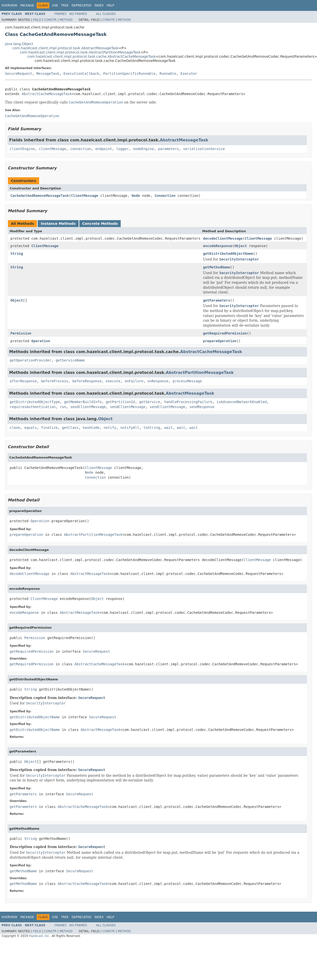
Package (27, 5)
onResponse (158, 381)
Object (241, 246)
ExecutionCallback (81, 74)
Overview (9, 5)
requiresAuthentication (33, 407)
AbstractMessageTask (184, 140)
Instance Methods (58, 224)
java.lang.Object (19, 44)
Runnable (168, 74)
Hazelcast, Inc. (39, 936)
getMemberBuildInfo (83, 402)
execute (113, 381)
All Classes (106, 14)
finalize (49, 428)
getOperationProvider (31, 360)
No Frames (78, 14)
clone (15, 428)
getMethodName (217, 267)
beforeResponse (87, 381)
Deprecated (82, 5)
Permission (21, 333)
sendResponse (202, 407)
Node (136, 196)
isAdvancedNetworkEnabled (242, 402)
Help (110, 5)
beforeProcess (55, 381)
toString (152, 428)
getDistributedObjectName (228, 254)
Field (37, 20)
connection (81, 149)
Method (66, 20)
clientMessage (53, 149)
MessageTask (48, 74)
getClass (70, 428)
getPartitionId (120, 402)
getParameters (217, 300)
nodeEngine (143, 149)
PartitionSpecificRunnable (129, 74)
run (63, 407)
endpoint (104, 149)
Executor (189, 74)
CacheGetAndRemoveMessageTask (40, 196)
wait (169, 428)
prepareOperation (220, 341)
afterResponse (23, 381)
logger (123, 149)
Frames (61, 14)
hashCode (91, 428)
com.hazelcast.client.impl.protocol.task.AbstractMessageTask (66, 48)
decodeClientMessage (223, 238)
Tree (65, 5)
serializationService (204, 149)
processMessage (187, 381)
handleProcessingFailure (188, 402)
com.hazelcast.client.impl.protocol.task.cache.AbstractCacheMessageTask (91, 56)
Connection (165, 196)
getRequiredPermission (225, 333)
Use (55, 5)
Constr (50, 20)
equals (31, 428)
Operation (41, 341)
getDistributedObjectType (35, 402)
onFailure (134, 381)
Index (99, 5)
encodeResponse (218, 246)
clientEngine (22, 149)
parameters (169, 149)
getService (150, 402)
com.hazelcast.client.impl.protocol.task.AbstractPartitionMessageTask (80, 52)
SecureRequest (19, 74)
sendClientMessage (88, 407)
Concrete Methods (100, 224)
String (17, 254)
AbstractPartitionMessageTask (200, 373)
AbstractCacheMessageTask (47, 94)
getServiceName (70, 360)
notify (110, 428)
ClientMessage (85, 196)
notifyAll (130, 428)
